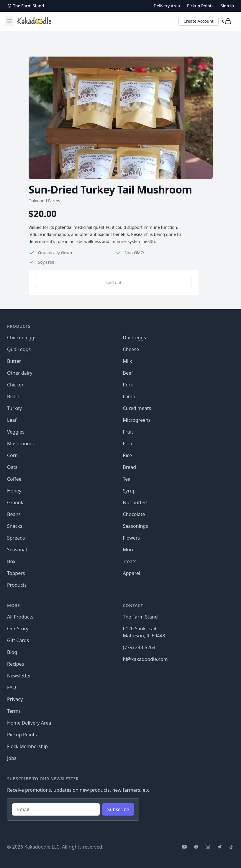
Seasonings (136, 526)
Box (11, 561)
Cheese (131, 349)
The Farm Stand (26, 6)
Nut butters (136, 502)
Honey (14, 491)
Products (17, 585)
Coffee (14, 479)
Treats (130, 561)
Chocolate (134, 514)
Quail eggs (19, 349)
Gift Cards (18, 640)
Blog (12, 652)
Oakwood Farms (44, 201)
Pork (128, 385)
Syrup (129, 491)
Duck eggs (135, 338)
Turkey (14, 408)
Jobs (12, 758)
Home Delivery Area (29, 723)
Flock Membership (27, 746)
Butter (14, 361)
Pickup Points (200, 6)
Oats (12, 467)
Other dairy (20, 373)
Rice (128, 455)
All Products (20, 617)
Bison (13, 396)
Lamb (129, 396)
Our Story (18, 629)
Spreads (16, 538)
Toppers (16, 573)
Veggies (16, 432)
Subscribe (118, 809)
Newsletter (19, 676)
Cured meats (137, 408)
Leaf (12, 420)
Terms (14, 711)
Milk (128, 361)
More (129, 550)
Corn (12, 455)
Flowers (132, 538)
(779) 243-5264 (139, 647)
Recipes (15, 664)
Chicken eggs (22, 338)
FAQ (12, 687)
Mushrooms (20, 444)
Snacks (15, 526)
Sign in (227, 6)
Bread (130, 467)
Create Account (199, 21)
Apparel (132, 573)
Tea (127, 479)
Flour (129, 444)
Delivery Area (167, 6)
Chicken (16, 385)
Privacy (15, 699)
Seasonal (17, 550)
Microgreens (137, 420)
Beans (14, 514)
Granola (16, 502)
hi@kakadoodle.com (145, 659)
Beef (128, 373)
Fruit (128, 432)
